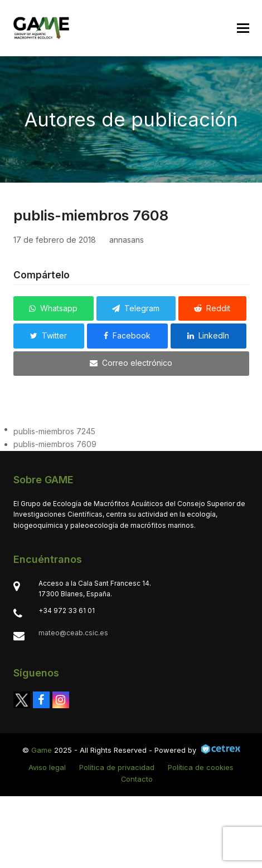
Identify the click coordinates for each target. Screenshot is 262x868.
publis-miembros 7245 (54, 431)
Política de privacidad (117, 767)
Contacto (137, 779)
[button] (243, 28)
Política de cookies (201, 767)
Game (42, 750)
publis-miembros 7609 (55, 444)
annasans (127, 240)
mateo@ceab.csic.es (73, 633)
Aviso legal (47, 767)
